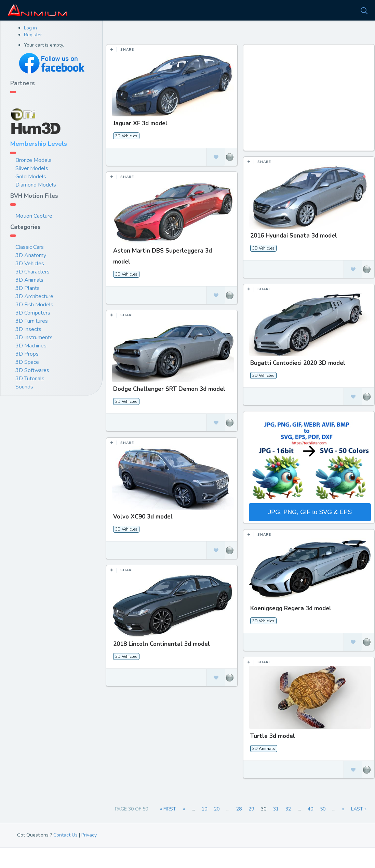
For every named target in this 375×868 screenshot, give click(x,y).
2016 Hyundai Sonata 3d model (293, 236)
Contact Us (65, 835)
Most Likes (130, 31)
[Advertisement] (310, 101)
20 (217, 809)
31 (276, 809)
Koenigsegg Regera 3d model (290, 608)
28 (239, 809)
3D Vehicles (30, 264)
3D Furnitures (32, 321)
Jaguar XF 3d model (140, 123)
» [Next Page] (343, 809)
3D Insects (28, 329)
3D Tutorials (30, 379)
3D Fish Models (34, 305)
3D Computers (33, 313)
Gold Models (31, 177)
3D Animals (29, 280)
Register (33, 35)
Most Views (168, 31)
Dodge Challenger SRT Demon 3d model (169, 389)
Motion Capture (34, 216)
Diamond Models (36, 185)
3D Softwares (32, 370)
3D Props (27, 354)
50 (323, 809)
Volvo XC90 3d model (143, 516)
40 (310, 809)
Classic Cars (30, 247)
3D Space (27, 362)
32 (288, 809)
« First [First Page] (168, 809)
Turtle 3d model (272, 735)
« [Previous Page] (184, 809)
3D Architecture (34, 296)
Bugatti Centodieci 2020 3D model (297, 363)
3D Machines (31, 346)
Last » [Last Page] (359, 809)
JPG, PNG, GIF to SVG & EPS (310, 512)
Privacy (89, 835)
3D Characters (32, 272)
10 (204, 809)
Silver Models (32, 168)
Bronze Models (34, 160)
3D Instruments (34, 337)
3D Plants (28, 288)
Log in (30, 28)
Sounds (24, 387)
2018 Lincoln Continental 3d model (162, 644)
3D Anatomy (31, 255)
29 (251, 809)
